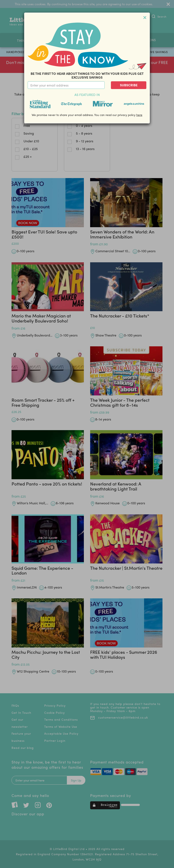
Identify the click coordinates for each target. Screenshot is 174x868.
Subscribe (129, 85)
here (139, 115)
